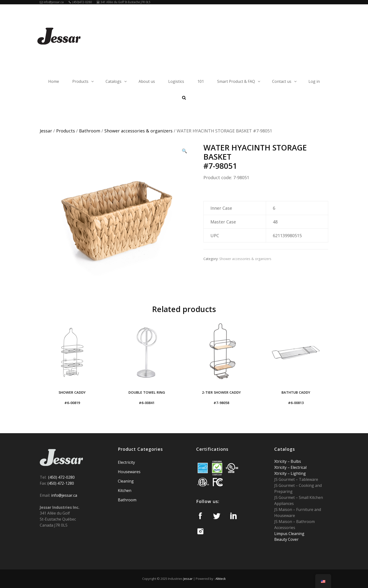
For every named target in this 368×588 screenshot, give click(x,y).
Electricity (126, 462)
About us (147, 81)
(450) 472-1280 (61, 483)
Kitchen (125, 490)
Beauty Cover (286, 539)
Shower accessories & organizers (138, 131)
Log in (314, 81)
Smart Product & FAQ (239, 81)
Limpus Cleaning (289, 534)
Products (83, 81)
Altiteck (221, 579)
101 (201, 81)
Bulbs (295, 461)
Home (54, 81)
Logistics (176, 81)
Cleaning (126, 481)
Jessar (46, 131)
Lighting (298, 473)
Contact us (285, 81)
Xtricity (281, 461)
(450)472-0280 (80, 2)
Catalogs (117, 81)
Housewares (129, 472)
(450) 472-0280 (61, 477)
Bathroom (90, 131)
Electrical (298, 467)
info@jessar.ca (52, 2)
